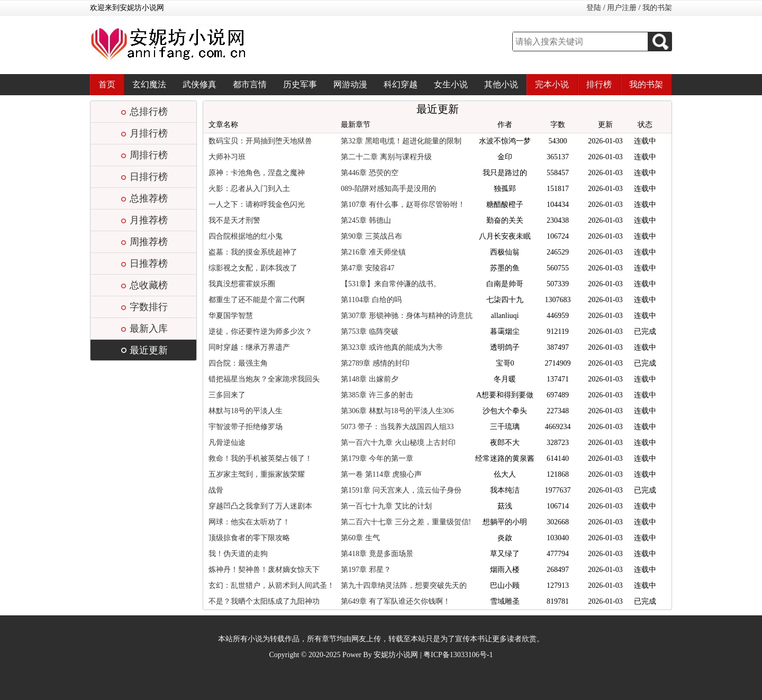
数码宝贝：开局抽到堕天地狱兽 (260, 141)
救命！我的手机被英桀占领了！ (260, 458)
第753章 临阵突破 (370, 331)
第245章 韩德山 (366, 220)
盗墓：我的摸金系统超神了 (253, 252)
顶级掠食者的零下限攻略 (249, 538)
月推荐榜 (149, 220)
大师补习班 (227, 157)
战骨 (216, 490)
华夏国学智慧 (231, 316)
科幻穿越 (401, 84)
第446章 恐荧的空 (370, 173)
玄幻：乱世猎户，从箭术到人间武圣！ (271, 585)
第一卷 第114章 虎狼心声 (381, 474)
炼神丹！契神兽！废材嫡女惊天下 (264, 570)
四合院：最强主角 (238, 363)
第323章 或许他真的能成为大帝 (392, 347)
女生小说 (451, 84)
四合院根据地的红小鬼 (246, 236)
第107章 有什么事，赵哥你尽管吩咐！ (403, 204)
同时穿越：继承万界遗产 (249, 347)
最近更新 (149, 350)
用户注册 (622, 8)
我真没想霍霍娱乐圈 (242, 284)
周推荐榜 (149, 242)
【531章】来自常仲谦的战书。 (391, 284)
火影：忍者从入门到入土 (249, 189)
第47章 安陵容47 (368, 268)
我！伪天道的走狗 (238, 554)
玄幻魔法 (149, 84)
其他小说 (501, 84)
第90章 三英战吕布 (371, 236)
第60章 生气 (360, 538)
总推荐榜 (149, 198)
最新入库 (149, 329)
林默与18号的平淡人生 (246, 411)
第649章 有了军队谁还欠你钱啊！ (396, 601)
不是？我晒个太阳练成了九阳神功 (264, 601)
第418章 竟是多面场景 (377, 554)
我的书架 (657, 8)
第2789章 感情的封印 (375, 363)
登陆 (594, 8)
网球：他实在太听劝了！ (249, 522)
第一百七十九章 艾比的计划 (386, 506)
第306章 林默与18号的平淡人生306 (397, 411)
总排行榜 (149, 112)
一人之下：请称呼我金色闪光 (257, 204)
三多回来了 (227, 395)
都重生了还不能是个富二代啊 (257, 300)
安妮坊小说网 (396, 655)
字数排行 (149, 307)
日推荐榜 (149, 263)
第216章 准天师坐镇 (373, 252)
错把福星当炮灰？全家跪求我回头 (264, 379)
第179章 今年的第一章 (377, 458)
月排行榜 (149, 133)
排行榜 (599, 84)
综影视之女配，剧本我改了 (253, 268)
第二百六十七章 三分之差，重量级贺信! (406, 522)
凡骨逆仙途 (227, 443)
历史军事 (300, 84)
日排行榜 (149, 177)
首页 (107, 84)
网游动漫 (350, 84)
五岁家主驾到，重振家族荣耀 (257, 474)
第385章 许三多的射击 (377, 395)
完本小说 (552, 84)
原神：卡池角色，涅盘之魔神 (257, 173)
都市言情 (250, 84)
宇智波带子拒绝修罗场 (246, 427)
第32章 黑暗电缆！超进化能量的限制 (401, 141)
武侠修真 (199, 84)
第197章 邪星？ (366, 570)
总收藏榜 (149, 285)
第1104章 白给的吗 (371, 300)
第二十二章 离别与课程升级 (386, 157)
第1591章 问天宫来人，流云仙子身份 (401, 490)
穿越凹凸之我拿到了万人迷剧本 (260, 506)
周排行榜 (149, 155)
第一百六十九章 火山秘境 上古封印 (398, 443)
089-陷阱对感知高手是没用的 (388, 189)
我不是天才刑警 (234, 220)
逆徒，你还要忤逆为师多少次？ (260, 331)
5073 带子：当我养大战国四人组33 (397, 427)
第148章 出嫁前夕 (370, 379)
